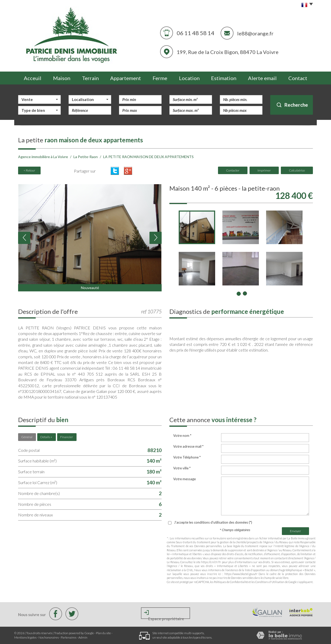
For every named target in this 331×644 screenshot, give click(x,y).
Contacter (233, 170)
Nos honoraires (49, 637)
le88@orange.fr (255, 33)
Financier (67, 437)
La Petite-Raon (86, 157)
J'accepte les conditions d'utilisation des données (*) (213, 522)
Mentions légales (25, 637)
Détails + (46, 437)
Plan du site (103, 633)
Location (189, 78)
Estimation (224, 78)
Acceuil (33, 78)
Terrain (90, 78)
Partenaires (69, 637)
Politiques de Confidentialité (231, 582)
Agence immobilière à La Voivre (43, 157)
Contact (298, 78)
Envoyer (295, 531)
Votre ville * (182, 468)
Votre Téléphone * (187, 457)
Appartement (126, 78)
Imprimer (264, 170)
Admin (83, 637)
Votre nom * (182, 436)
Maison (62, 78)
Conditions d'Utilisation (270, 582)
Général (27, 437)
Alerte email (262, 78)
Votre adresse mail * (188, 446)
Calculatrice (297, 170)
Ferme (160, 78)
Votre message (185, 479)
